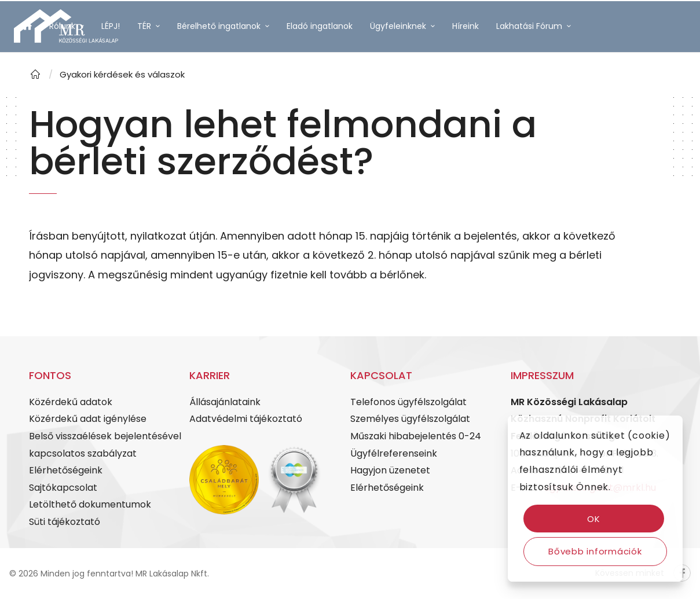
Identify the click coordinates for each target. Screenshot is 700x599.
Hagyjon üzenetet (390, 470)
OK (594, 519)
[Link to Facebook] (17, 95)
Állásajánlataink (225, 402)
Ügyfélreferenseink (394, 453)
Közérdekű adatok (71, 402)
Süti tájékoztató (65, 522)
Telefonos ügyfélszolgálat (408, 402)
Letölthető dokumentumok (90, 504)
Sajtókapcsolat (63, 488)
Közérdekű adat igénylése (88, 419)
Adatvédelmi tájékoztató (246, 419)
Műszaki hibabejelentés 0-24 (416, 436)
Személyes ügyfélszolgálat (410, 419)
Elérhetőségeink (66, 470)
